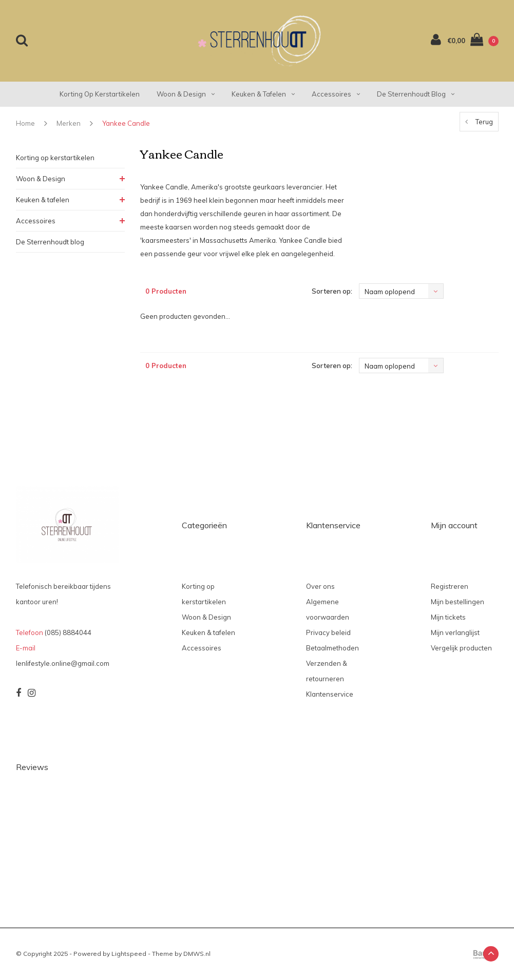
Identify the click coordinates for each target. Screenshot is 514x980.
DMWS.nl (197, 954)
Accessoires (336, 94)
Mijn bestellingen (458, 602)
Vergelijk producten (461, 648)
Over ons (320, 586)
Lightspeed (129, 954)
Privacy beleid (328, 632)
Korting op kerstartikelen (100, 94)
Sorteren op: (332, 291)
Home (25, 123)
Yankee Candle (126, 123)
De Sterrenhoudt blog (416, 94)
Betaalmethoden (332, 648)
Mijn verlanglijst (455, 632)
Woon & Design (186, 94)
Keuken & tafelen (263, 94)
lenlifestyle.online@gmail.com (63, 663)
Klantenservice (330, 694)
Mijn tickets (448, 617)
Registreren (450, 586)
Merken (69, 123)
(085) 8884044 (68, 632)
